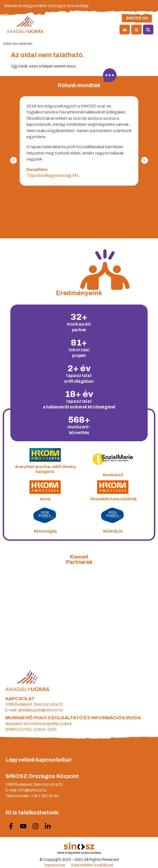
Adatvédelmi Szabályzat (92, 865)
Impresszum (55, 865)
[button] (14, 160)
